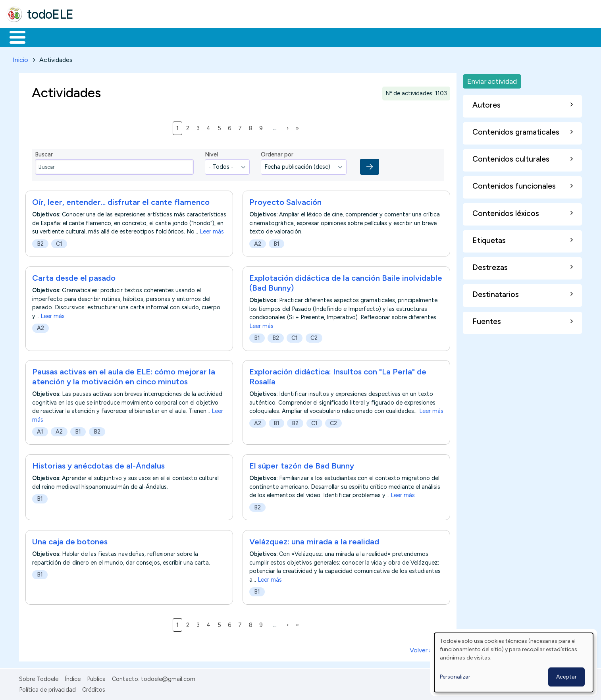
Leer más (212, 230)
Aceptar (566, 677)
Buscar (326, 37)
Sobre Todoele (39, 678)
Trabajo (143, 37)
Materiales (44, 37)
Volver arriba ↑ (430, 649)
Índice (73, 678)
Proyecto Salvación (285, 201)
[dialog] (514, 662)
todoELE (50, 14)
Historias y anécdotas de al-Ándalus (98, 465)
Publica (96, 678)
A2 (258, 243)
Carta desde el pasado (74, 276)
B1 (276, 243)
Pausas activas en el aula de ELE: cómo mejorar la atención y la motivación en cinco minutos (124, 375)
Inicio (13, 37)
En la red (188, 37)
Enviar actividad (492, 80)
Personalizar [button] (455, 677)
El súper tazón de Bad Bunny (302, 465)
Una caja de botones (70, 540)
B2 (40, 243)
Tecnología (237, 37)
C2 (314, 336)
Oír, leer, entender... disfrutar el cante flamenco (121, 201)
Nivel (211, 153)
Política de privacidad (47, 688)
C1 (59, 243)
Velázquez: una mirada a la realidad (314, 540)
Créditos (94, 688)
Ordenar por (277, 153)
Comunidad (290, 37)
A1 (40, 430)
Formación (96, 37)
